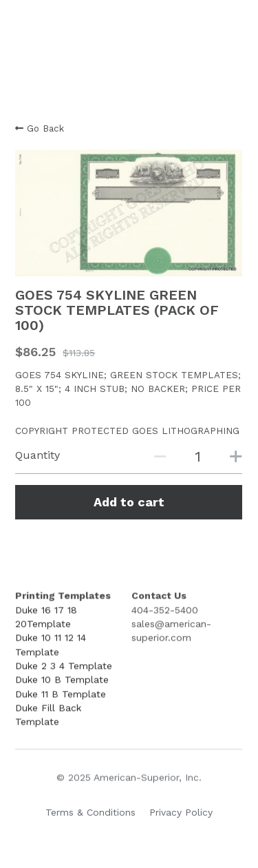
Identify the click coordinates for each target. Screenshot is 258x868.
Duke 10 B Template (62, 681)
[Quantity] (197, 456)
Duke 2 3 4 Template (64, 667)
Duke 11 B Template (61, 695)
